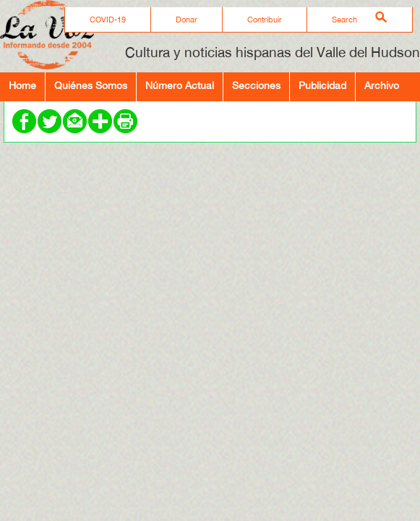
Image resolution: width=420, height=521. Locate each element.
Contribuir (265, 20)
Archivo (382, 85)
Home (22, 85)
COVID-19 (108, 20)
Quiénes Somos (91, 85)
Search (344, 20)
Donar (187, 20)
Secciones (256, 85)
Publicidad (322, 85)
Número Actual (180, 85)
